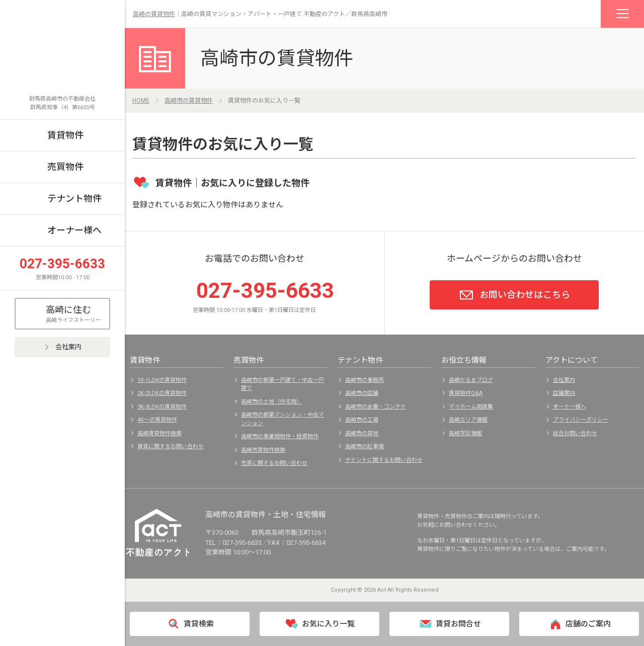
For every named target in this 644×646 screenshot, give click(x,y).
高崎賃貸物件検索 (159, 433)
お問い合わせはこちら (514, 295)
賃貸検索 (190, 624)
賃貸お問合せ (450, 624)
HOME (141, 101)
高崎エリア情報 (468, 420)
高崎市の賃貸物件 (277, 58)
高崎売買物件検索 (263, 450)
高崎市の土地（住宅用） (271, 402)
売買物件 (65, 167)
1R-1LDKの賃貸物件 (162, 380)
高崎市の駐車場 (365, 447)
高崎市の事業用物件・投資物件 (280, 436)
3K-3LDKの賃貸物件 (162, 407)
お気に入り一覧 (319, 624)
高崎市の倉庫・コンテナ (376, 407)
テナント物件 (74, 198)
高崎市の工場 (362, 420)
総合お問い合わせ (575, 433)
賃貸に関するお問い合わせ (171, 447)
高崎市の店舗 (362, 393)
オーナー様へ (74, 230)
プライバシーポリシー (581, 420)
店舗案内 (564, 393)
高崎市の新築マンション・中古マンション (283, 419)
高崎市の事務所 (365, 380)
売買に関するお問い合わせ (274, 463)
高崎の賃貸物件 (154, 14)
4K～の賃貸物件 (157, 420)
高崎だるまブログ (471, 380)
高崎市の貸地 (362, 433)
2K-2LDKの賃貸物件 (162, 393)
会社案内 (62, 347)
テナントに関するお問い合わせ (384, 460)
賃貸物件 (65, 135)
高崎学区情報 (465, 433)
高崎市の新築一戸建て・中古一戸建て (283, 384)
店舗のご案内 (579, 624)
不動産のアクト (62, 54)
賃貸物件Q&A (466, 393)
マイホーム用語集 (471, 407)
